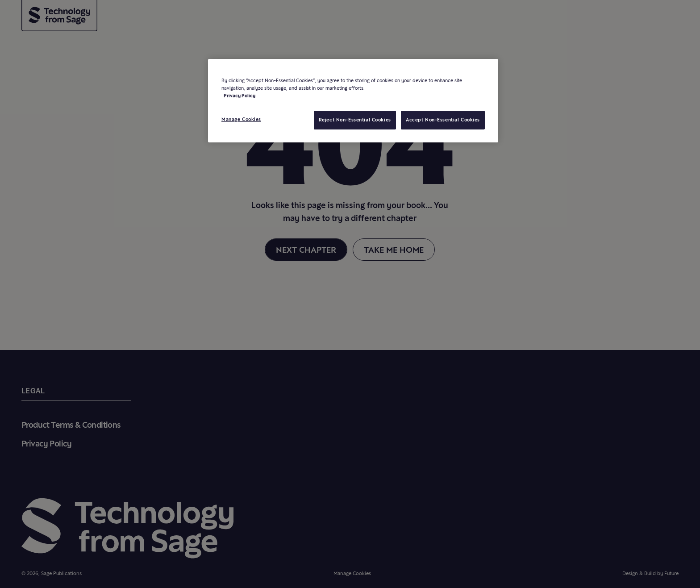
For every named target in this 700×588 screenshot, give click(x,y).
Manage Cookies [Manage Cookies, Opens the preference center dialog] (241, 119)
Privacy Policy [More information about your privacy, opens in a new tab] (240, 96)
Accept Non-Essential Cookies (443, 120)
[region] (353, 101)
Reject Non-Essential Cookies (355, 120)
